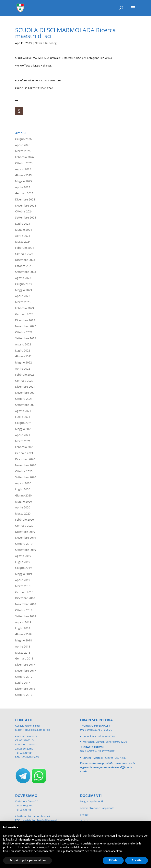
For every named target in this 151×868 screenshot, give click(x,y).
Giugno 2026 (23, 139)
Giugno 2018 (23, 634)
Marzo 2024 (23, 242)
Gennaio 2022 (24, 381)
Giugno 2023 (23, 284)
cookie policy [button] (70, 840)
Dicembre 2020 (25, 459)
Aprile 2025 (23, 187)
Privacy (84, 815)
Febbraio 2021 (24, 447)
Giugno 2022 (23, 356)
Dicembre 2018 (25, 598)
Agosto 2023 (23, 278)
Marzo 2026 (23, 151)
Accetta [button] (137, 860)
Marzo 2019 (23, 586)
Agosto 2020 (23, 483)
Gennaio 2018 (24, 658)
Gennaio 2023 (24, 314)
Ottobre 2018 (24, 610)
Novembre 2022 (26, 326)
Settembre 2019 (26, 550)
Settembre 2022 (26, 338)
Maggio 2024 (23, 230)
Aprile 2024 (23, 236)
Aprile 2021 (23, 435)
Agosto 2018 (23, 622)
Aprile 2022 (23, 368)
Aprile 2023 (23, 296)
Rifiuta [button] (113, 860)
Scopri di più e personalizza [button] (28, 860)
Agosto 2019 (23, 556)
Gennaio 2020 (24, 526)
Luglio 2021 (23, 417)
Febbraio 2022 (24, 375)
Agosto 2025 (23, 169)
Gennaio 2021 (24, 453)
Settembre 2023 (26, 272)
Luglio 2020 (23, 489)
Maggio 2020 (23, 501)
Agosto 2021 (23, 411)
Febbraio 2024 (24, 248)
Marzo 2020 (23, 513)
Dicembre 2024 (25, 199)
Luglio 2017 (23, 683)
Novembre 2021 (26, 393)
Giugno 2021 (23, 423)
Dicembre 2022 (25, 320)
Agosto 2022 (23, 344)
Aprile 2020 (23, 507)
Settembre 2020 (26, 477)
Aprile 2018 (23, 646)
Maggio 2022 (23, 362)
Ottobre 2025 (24, 163)
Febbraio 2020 (24, 520)
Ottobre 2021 (24, 399)
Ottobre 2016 (24, 695)
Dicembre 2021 (25, 387)
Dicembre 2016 (25, 689)
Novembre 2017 (26, 671)
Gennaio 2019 (24, 592)
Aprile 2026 (23, 145)
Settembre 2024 (26, 217)
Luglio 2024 (23, 224)
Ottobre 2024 (24, 211)
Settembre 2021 (26, 405)
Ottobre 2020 (24, 471)
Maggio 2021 (23, 429)
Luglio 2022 (23, 350)
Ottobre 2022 (24, 332)
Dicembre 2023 (25, 260)
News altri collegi (46, 43)
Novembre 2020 (26, 465)
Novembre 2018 (26, 604)
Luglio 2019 (23, 562)
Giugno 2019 (23, 568)
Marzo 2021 (23, 441)
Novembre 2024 (26, 205)
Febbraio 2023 (24, 308)
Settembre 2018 (26, 616)
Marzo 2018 (23, 653)
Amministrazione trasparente (97, 808)
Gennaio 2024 (24, 254)
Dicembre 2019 (25, 532)
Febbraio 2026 (24, 157)
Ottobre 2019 (24, 544)
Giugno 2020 (23, 495)
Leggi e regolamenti (91, 801)
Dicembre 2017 (25, 664)
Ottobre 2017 (24, 677)
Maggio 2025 (23, 181)
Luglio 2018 (23, 628)
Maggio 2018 (23, 640)
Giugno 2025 (23, 175)
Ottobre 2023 (24, 266)
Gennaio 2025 (24, 193)
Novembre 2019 (26, 538)
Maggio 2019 (23, 574)
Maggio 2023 (23, 290)
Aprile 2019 (23, 580)
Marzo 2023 (23, 302)
